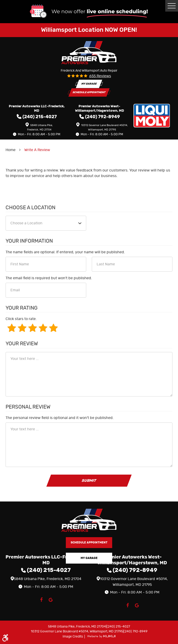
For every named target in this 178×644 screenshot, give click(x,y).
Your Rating (22, 308)
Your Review (22, 344)
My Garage (89, 84)
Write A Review (37, 150)
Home (11, 150)
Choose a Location (30, 208)
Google (51, 600)
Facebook (41, 600)
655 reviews (100, 76)
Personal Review (28, 407)
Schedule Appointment (89, 92)
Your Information (29, 241)
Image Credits (73, 637)
